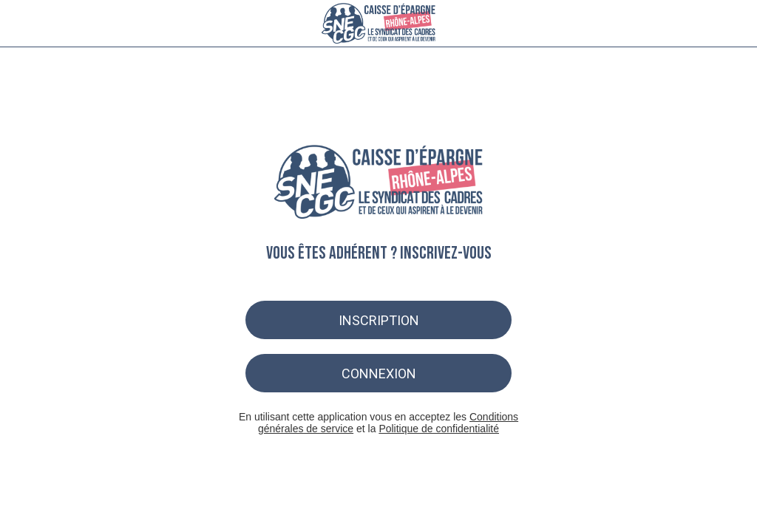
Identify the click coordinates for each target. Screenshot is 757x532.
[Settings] (733, 24)
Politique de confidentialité (439, 429)
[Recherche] (695, 24)
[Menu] (24, 24)
